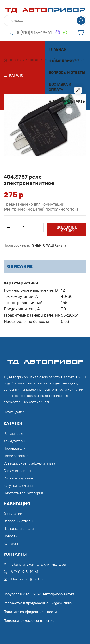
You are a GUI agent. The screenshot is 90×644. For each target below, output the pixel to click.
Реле (47, 60)
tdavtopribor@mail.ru (27, 579)
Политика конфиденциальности (30, 612)
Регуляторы (13, 434)
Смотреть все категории (23, 493)
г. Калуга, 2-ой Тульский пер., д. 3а (38, 564)
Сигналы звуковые (18, 478)
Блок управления (17, 471)
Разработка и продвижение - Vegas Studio (38, 603)
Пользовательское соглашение (29, 621)
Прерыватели (14, 449)
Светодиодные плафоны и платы (30, 464)
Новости (57, 101)
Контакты (76, 101)
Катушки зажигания (19, 486)
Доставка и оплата (60, 87)
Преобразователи (18, 456)
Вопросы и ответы (67, 73)
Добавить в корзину (67, 229)
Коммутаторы (14, 441)
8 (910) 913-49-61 (34, 33)
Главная (57, 49)
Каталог (32, 60)
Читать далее (14, 412)
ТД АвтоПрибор (45, 360)
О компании (60, 61)
